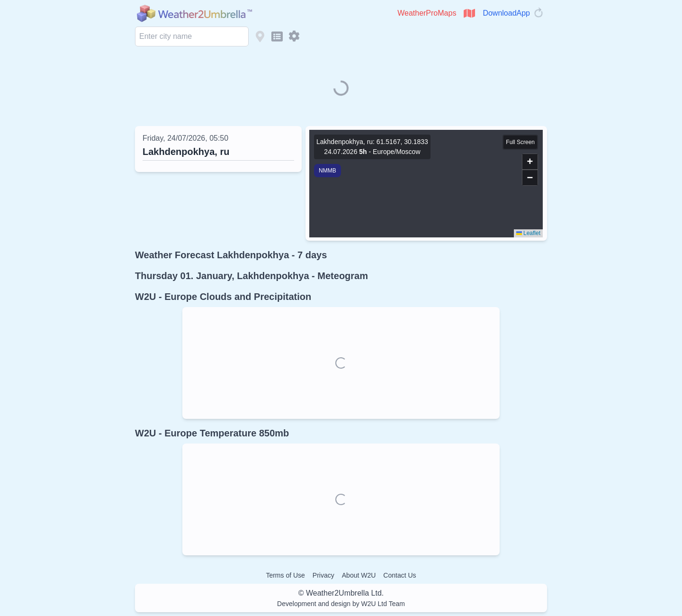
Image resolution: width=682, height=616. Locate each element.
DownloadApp (506, 13)
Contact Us (399, 575)
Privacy (323, 575)
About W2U (359, 575)
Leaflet (528, 233)
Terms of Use (285, 575)
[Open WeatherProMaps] (469, 13)
